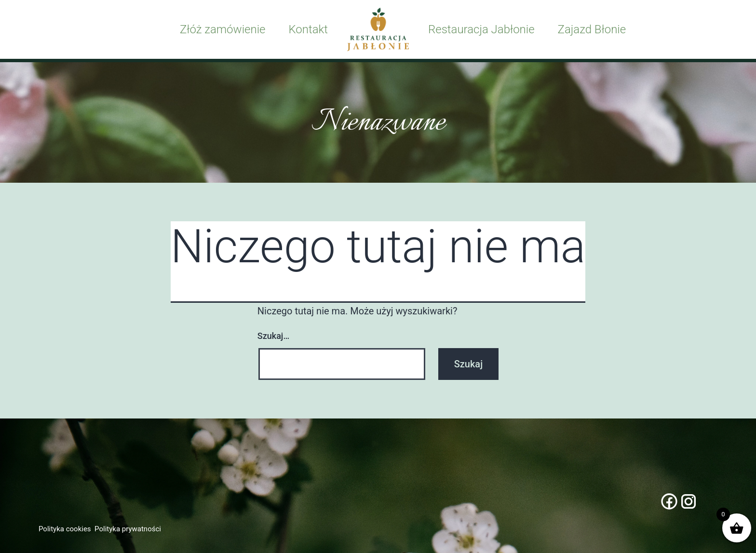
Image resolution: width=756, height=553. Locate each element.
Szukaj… (273, 336)
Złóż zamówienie (223, 29)
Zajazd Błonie (592, 29)
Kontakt (308, 29)
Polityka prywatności (128, 529)
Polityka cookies (65, 529)
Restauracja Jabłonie (481, 29)
